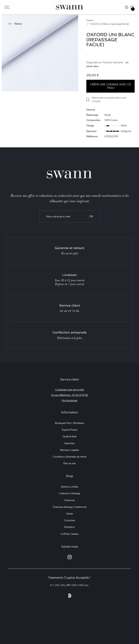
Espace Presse (70, 430)
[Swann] (69, 7)
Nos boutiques (70, 400)
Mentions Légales (70, 450)
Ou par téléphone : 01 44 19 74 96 (69, 395)
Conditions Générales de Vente (69, 457)
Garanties (69, 443)
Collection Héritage (69, 493)
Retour (15, 24)
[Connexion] (127, 7)
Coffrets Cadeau (69, 534)
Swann (90, 20)
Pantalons (69, 527)
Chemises (70, 500)
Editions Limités (70, 487)
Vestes (70, 514)
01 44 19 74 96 (69, 311)
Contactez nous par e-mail (69, 390)
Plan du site (69, 463)
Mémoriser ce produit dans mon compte (109, 99)
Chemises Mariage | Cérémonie (70, 507)
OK (91, 216)
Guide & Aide (70, 436)
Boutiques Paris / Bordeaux (70, 423)
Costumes (70, 520)
